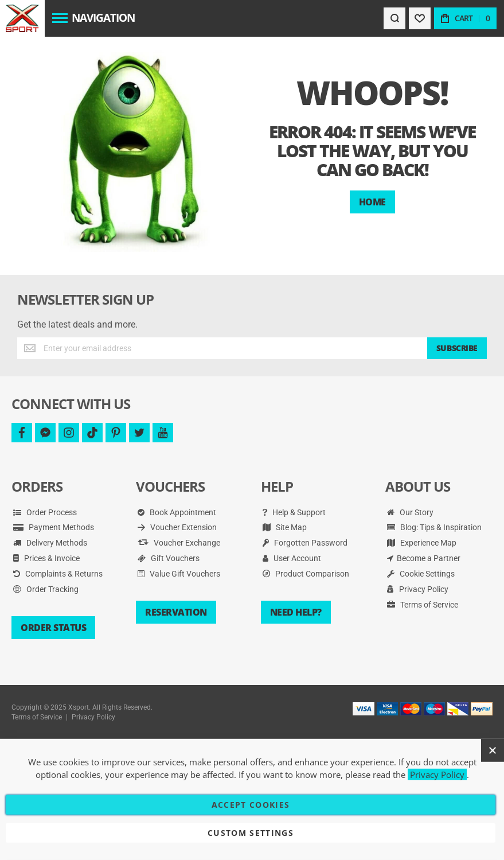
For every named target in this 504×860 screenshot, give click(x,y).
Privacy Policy (418, 589)
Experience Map (422, 543)
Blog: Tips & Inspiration (434, 527)
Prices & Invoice (46, 558)
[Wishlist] (420, 18)
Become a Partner (424, 558)
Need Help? (296, 612)
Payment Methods (54, 527)
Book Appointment (177, 512)
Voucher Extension (177, 527)
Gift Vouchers (169, 558)
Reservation (176, 612)
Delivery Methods (50, 543)
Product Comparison (306, 574)
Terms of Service (423, 605)
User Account (292, 558)
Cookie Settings (421, 574)
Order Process (45, 512)
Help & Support (294, 512)
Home (372, 202)
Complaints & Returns (58, 574)
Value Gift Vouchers (179, 574)
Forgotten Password (305, 543)
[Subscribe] (457, 348)
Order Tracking (46, 589)
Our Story (410, 512)
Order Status (53, 628)
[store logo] (22, 18)
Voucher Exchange (179, 543)
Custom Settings (251, 833)
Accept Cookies (251, 805)
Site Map (285, 527)
